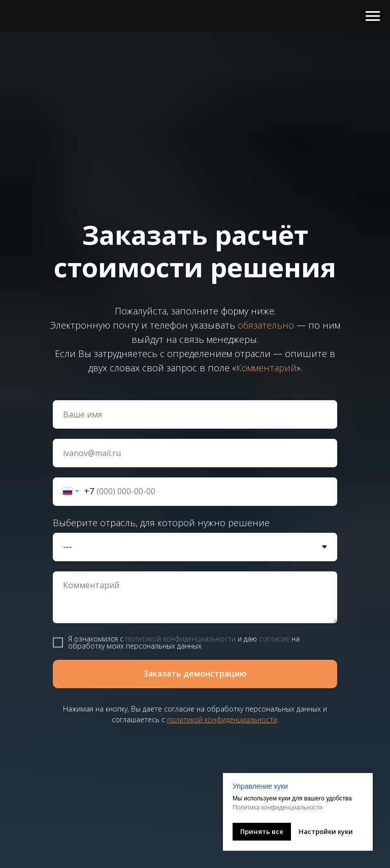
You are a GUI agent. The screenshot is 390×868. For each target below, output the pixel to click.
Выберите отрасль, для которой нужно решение (161, 523)
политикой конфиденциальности (181, 639)
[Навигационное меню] (373, 16)
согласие (274, 639)
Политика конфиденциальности (278, 808)
